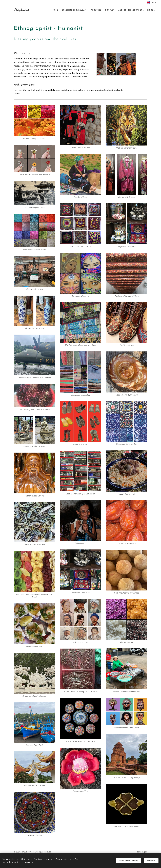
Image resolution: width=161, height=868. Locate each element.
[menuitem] (56, 10)
